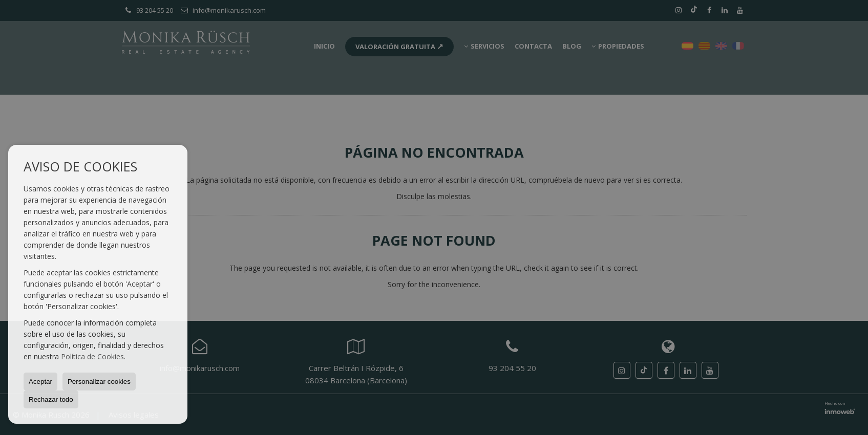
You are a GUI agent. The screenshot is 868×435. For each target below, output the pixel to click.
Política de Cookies (92, 356)
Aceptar (40, 382)
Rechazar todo (51, 399)
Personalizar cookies (99, 382)
